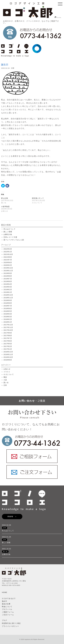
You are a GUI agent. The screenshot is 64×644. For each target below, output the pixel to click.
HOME (5, 592)
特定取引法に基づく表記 (11, 623)
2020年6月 (8, 262)
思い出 (6, 383)
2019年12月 (8, 268)
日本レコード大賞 (10, 237)
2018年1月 (8, 322)
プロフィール (7, 609)
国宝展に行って (38, 198)
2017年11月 (8, 327)
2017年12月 (8, 325)
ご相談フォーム (8, 612)
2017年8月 (8, 336)
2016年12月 (8, 352)
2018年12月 (8, 295)
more (10, 516)
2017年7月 (8, 338)
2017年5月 (8, 344)
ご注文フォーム (8, 615)
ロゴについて (9, 374)
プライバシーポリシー (10, 626)
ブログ (4, 620)
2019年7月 (8, 279)
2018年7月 (8, 306)
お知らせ (7, 369)
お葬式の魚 (8, 234)
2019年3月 (8, 287)
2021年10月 (8, 254)
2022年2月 (8, 249)
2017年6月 (8, 341)
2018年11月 (8, 298)
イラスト (7, 372)
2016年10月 (8, 357)
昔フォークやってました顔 (14, 240)
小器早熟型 (5, 207)
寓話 (5, 377)
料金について (7, 607)
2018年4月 (8, 314)
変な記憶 (5, 198)
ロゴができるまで (9, 598)
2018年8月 (8, 303)
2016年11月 (8, 354)
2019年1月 (8, 292)
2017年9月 (8, 333)
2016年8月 (8, 360)
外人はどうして (9, 229)
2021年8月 (8, 257)
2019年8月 (8, 276)
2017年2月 (8, 346)
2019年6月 (8, 281)
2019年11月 (8, 271)
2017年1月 (8, 349)
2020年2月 (8, 265)
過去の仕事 (6, 604)
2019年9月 (8, 273)
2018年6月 (8, 308)
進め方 (4, 601)
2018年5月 (8, 311)
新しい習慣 (8, 232)
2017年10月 (8, 330)
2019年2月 (8, 290)
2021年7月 (8, 260)
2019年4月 (8, 284)
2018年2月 (8, 319)
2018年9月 (8, 300)
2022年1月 (8, 252)
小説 (5, 380)
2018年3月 (8, 317)
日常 (13, 68)
